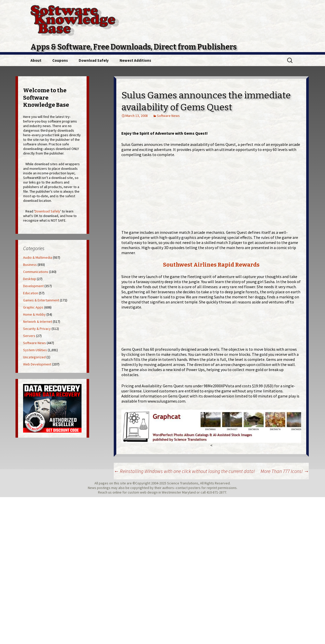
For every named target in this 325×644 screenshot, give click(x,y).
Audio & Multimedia (38, 257)
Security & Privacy (37, 329)
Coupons (60, 60)
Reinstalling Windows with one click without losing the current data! (184, 471)
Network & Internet (38, 321)
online (117, 492)
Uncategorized (34, 357)
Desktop (30, 279)
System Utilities (35, 350)
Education (31, 293)
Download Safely (94, 60)
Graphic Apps (33, 307)
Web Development (37, 364)
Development (33, 286)
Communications (36, 272)
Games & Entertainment (41, 300)
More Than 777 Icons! (285, 471)
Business (30, 265)
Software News (168, 116)
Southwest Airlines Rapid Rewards (211, 265)
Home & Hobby (34, 314)
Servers (29, 336)
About (36, 60)
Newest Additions (135, 60)
